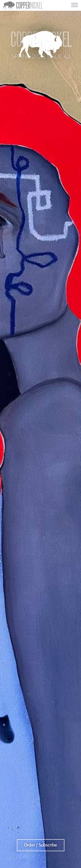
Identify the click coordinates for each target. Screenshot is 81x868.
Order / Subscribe (41, 845)
